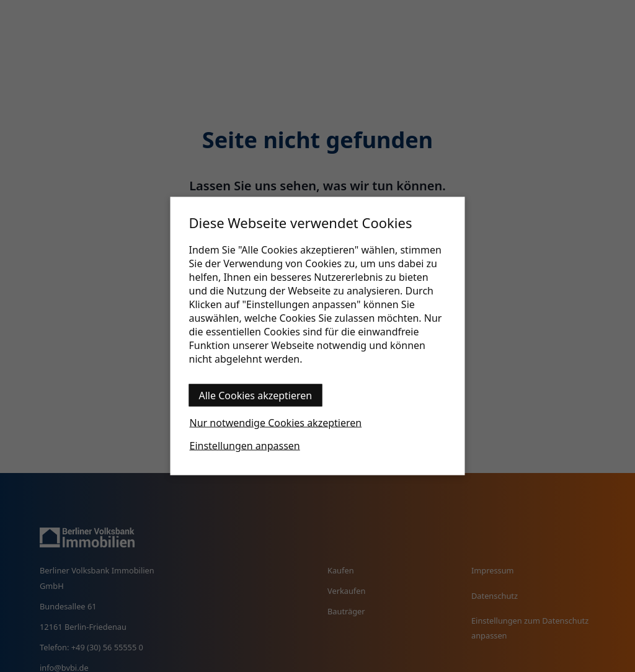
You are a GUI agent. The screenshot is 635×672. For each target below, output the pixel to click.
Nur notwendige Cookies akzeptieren (276, 423)
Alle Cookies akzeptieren (256, 396)
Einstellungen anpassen (245, 446)
